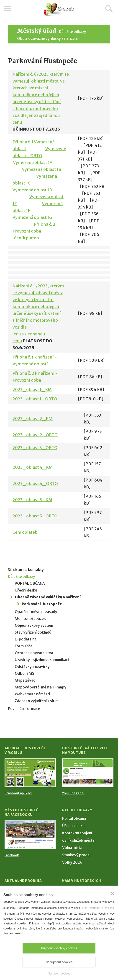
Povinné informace (24, 709)
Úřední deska (26, 590)
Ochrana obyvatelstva (34, 653)
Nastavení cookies (59, 974)
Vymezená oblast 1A (33, 162)
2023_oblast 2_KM (33, 419)
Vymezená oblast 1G (32, 217)
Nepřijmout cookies (59, 962)
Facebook (12, 855)
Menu (8, 9)
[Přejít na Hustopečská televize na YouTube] (88, 773)
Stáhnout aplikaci (18, 793)
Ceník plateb (26, 238)
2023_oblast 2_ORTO (35, 435)
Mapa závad (25, 680)
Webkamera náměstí (32, 694)
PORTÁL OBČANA (30, 583)
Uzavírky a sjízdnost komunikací (42, 660)
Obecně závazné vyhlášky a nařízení (47, 38)
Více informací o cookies (98, 908)
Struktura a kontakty (26, 570)
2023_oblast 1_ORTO (35, 399)
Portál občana (74, 818)
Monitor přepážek (30, 619)
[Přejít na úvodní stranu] (59, 9)
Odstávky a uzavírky (32, 667)
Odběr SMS (24, 673)
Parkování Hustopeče (42, 604)
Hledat (109, 8)
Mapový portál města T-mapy (41, 687)
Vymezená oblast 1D (32, 190)
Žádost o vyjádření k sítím (37, 701)
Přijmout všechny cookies (59, 948)
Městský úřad (36, 31)
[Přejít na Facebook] (30, 835)
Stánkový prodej (76, 855)
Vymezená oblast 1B (41, 169)
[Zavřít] (113, 894)
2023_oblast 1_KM (32, 390)
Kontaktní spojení (77, 833)
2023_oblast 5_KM (32, 500)
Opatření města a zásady (36, 612)
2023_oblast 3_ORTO (35, 448)
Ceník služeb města (78, 840)
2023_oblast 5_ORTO (35, 516)
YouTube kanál (73, 793)
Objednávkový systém (34, 625)
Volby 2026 (72, 862)
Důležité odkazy (73, 32)
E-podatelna (26, 639)
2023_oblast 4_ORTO (36, 483)
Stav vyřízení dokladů (33, 632)
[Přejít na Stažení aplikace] (30, 773)
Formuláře (24, 646)
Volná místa (72, 848)
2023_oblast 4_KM (33, 467)
